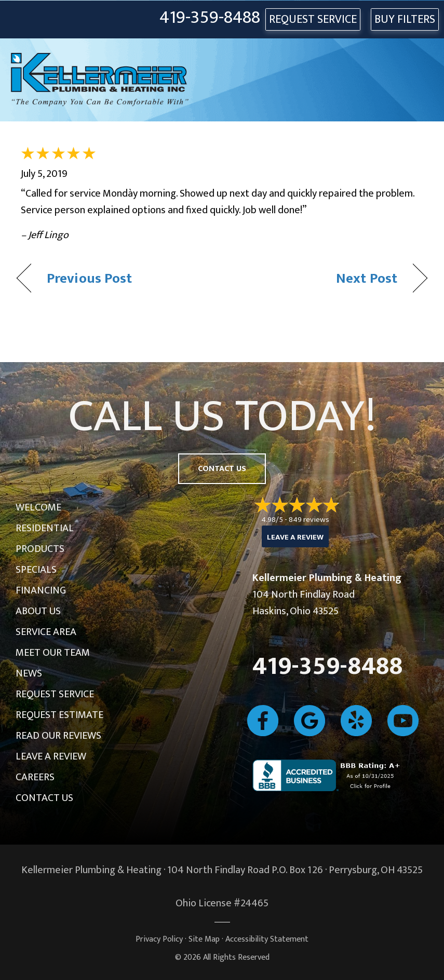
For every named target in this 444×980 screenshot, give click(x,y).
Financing (41, 590)
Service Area (46, 632)
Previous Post (89, 278)
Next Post (367, 278)
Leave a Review (51, 756)
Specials (36, 570)
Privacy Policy (159, 939)
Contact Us (44, 798)
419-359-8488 (210, 18)
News (29, 673)
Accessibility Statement (267, 939)
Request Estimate (59, 715)
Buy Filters (405, 19)
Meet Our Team (53, 653)
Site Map (204, 939)
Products (40, 549)
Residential (45, 528)
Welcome (38, 507)
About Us (38, 611)
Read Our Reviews (58, 736)
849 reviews (309, 520)
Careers (35, 777)
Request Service (55, 694)
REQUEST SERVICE (313, 19)
